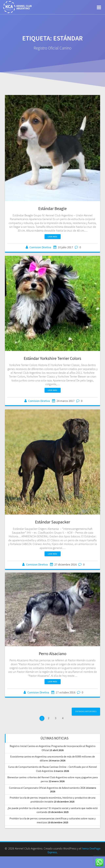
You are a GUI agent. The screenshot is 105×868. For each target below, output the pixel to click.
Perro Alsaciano (53, 645)
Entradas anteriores (86, 711)
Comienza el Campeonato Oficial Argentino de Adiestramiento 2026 (47, 788)
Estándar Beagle (52, 208)
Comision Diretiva (40, 247)
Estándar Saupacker (53, 522)
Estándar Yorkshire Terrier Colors (52, 358)
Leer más (53, 237)
